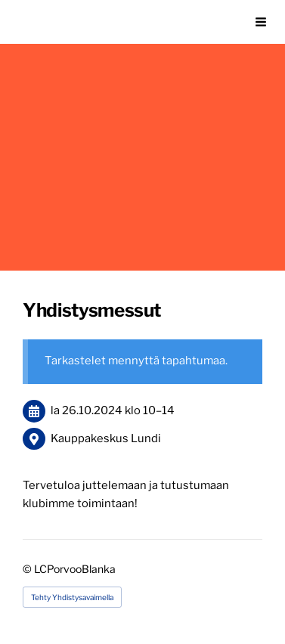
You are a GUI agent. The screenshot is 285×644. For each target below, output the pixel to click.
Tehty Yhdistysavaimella (72, 597)
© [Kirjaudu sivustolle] (28, 569)
